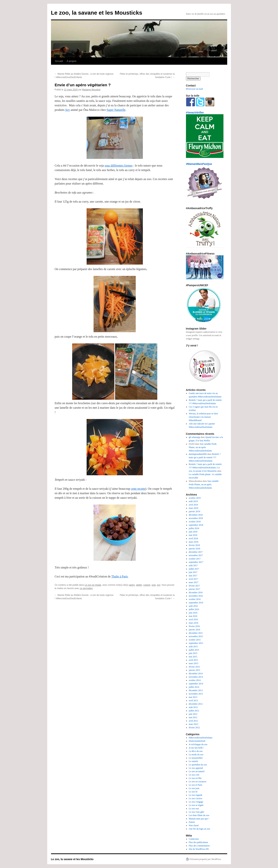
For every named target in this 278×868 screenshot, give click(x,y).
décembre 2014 (196, 674)
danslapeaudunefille (198, 454)
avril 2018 (193, 538)
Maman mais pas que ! (199, 819)
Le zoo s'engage (196, 802)
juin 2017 (193, 572)
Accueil (59, 61)
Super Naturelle (116, 110)
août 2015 (193, 646)
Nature (192, 822)
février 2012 (194, 728)
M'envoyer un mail (194, 89)
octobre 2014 (195, 680)
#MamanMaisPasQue (199, 164)
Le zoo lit (193, 792)
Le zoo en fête (195, 778)
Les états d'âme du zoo (199, 815)
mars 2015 (193, 663)
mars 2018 (193, 542)
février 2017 (194, 586)
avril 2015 (193, 660)
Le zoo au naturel (197, 771)
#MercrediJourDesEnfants (201, 738)
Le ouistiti (193, 761)
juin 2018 (193, 532)
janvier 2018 (194, 549)
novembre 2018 (196, 518)
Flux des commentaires (199, 846)
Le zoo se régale (93, 585)
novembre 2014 (196, 677)
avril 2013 (193, 701)
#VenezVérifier (195, 113)
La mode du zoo (196, 755)
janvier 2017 (194, 589)
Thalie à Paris (120, 576)
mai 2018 (193, 535)
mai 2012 (193, 717)
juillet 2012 (194, 711)
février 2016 (194, 626)
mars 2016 (193, 623)
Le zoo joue (194, 788)
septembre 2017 (196, 562)
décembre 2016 (196, 592)
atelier (139, 585)
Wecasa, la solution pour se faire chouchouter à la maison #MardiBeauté (203, 417)
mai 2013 (193, 697)
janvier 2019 (194, 511)
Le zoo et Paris (196, 785)
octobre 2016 (195, 599)
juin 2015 (193, 653)
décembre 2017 (196, 552)
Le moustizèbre (196, 758)
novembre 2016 (196, 596)
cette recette (138, 489)
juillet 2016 (194, 609)
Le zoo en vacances (198, 782)
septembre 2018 (196, 525)
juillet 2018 (194, 528)
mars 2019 (193, 508)
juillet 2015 (194, 650)
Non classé (194, 825)
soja (154, 585)
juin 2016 (193, 613)
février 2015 (194, 667)
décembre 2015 (196, 633)
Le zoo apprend (196, 768)
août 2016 (193, 606)
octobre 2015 (195, 640)
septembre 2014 (196, 684)
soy (159, 585)
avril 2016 (193, 619)
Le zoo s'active (195, 798)
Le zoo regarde (196, 795)
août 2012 (193, 707)
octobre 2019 (195, 498)
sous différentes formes (119, 166)
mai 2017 (193, 576)
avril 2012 (193, 721)
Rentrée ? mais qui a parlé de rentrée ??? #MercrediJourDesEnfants (205, 457)
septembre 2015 (196, 643)
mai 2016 (193, 616)
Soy (68, 110)
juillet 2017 (194, 569)
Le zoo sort (194, 809)
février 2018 (194, 545)
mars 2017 (193, 582)
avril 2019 (193, 505)
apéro (132, 585)
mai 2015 (193, 657)
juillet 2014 (194, 687)
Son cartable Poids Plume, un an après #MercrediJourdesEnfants (203, 447)
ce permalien (86, 588)
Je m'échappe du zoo (198, 744)
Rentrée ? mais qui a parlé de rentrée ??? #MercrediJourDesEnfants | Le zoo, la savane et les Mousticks (205, 468)
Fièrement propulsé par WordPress (205, 859)
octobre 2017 (195, 559)
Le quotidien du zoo (198, 765)
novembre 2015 (196, 636)
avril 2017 (193, 579)
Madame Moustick (91, 90)
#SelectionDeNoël (197, 741)
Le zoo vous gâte (196, 812)
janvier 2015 (194, 670)
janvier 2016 (194, 630)
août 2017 (193, 565)
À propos (71, 61)
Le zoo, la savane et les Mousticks (97, 13)
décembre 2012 (196, 704)
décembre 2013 (196, 690)
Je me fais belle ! (196, 748)
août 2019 (193, 501)
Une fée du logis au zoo (199, 829)
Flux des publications (198, 842)
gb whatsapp (194, 437)
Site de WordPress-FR (199, 849)
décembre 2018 (196, 515)
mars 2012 (193, 724)
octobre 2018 (195, 522)
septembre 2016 (196, 603)
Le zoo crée (194, 775)
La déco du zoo (196, 751)
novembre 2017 (196, 555)
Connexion (194, 839)
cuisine (147, 585)
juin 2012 (193, 714)
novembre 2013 (196, 694)
